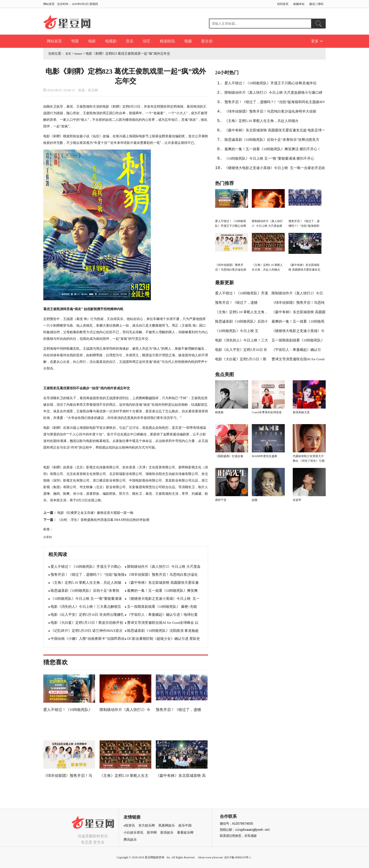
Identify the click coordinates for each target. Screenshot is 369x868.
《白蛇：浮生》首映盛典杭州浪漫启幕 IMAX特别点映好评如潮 (103, 520)
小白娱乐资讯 (133, 833)
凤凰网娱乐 (167, 825)
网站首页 (49, 4)
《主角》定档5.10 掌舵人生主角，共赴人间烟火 (262, 121)
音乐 (130, 41)
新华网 (152, 833)
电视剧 (111, 41)
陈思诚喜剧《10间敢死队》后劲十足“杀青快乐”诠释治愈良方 (272, 140)
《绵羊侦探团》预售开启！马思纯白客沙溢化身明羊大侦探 (270, 111)
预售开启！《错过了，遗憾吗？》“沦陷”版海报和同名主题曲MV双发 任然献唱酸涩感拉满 (275, 103)
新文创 (207, 41)
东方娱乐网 (147, 825)
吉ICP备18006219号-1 (238, 857)
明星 (75, 41)
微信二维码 (316, 4)
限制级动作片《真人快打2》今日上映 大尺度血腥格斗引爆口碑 (273, 93)
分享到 (48, 537)
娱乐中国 (185, 825)
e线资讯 (129, 825)
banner (78, 54)
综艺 (147, 41)
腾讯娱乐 (130, 840)
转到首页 (283, 4)
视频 (188, 41)
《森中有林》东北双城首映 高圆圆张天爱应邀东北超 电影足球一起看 (275, 132)
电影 (92, 41)
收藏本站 (299, 4)
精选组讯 (167, 41)
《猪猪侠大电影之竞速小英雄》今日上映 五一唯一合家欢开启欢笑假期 (275, 169)
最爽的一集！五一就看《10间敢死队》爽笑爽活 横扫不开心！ (273, 149)
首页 (68, 54)
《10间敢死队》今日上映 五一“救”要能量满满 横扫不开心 (269, 158)
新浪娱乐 (167, 833)
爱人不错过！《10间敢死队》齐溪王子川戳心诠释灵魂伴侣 (270, 83)
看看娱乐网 (185, 833)
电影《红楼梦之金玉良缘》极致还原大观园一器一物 (95, 513)
